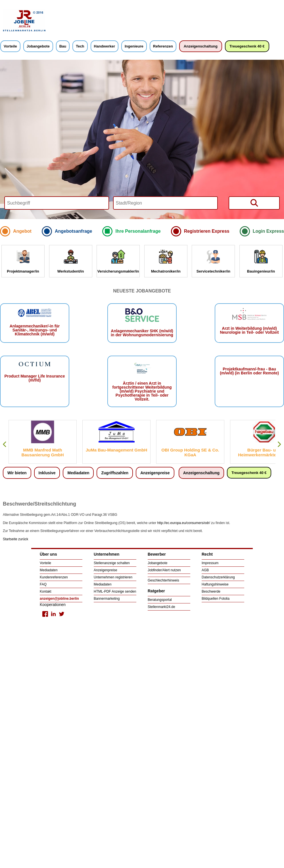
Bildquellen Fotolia (216, 599)
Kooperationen (53, 605)
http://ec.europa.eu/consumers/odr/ (184, 523)
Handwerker (105, 46)
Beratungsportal (160, 600)
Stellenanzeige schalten (112, 563)
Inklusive (47, 473)
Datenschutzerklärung (218, 577)
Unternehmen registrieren (113, 577)
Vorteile (10, 46)
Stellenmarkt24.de (161, 607)
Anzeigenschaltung (201, 46)
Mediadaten (78, 473)
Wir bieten (17, 473)
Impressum (210, 563)
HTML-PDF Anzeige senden (115, 591)
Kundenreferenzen (54, 577)
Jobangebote (38, 46)
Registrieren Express (207, 231)
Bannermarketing (107, 599)
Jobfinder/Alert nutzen (164, 570)
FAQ (43, 584)
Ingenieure (134, 46)
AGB (205, 570)
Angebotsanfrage (74, 231)
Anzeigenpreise (155, 473)
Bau (63, 46)
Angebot (22, 231)
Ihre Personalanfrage (138, 231)
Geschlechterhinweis (163, 580)
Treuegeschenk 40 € (247, 46)
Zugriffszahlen (115, 473)
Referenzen (163, 46)
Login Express (268, 231)
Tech (80, 46)
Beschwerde (211, 591)
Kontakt (46, 591)
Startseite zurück (15, 539)
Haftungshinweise (215, 584)
